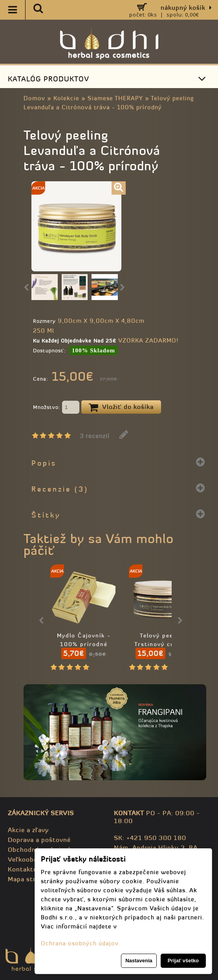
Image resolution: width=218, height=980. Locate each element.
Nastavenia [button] (139, 961)
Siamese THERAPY (115, 98)
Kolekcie (66, 98)
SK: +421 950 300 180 (150, 838)
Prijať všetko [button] (183, 961)
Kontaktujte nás (33, 869)
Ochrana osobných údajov (80, 943)
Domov (34, 98)
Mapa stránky (29, 879)
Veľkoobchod (28, 859)
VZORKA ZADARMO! (148, 340)
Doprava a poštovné (39, 840)
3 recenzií (95, 436)
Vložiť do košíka (121, 407)
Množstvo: (56, 408)
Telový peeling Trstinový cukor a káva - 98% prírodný (162, 644)
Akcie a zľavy (28, 830)
